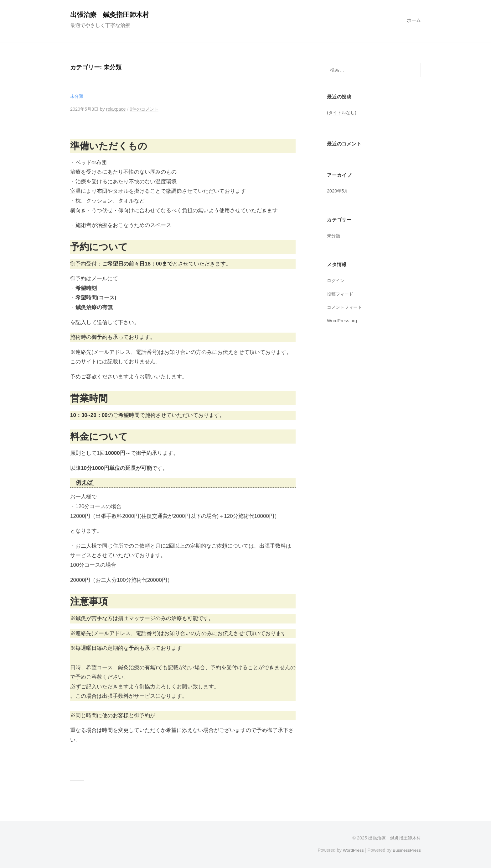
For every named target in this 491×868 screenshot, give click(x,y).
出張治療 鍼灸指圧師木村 (111, 15)
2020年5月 (338, 191)
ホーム (414, 20)
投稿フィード (341, 294)
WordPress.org (343, 321)
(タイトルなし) (343, 112)
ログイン (336, 280)
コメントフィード (346, 307)
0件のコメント (148, 109)
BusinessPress (406, 850)
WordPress (351, 850)
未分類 (77, 96)
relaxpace (118, 109)
